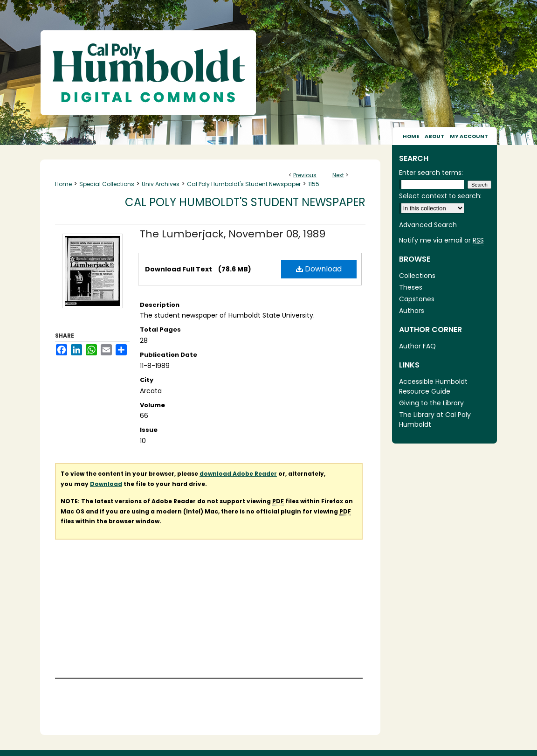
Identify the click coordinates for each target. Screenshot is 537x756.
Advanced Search (428, 225)
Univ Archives (161, 184)
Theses (411, 287)
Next (338, 175)
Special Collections (107, 184)
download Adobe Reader (238, 474)
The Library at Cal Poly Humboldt (435, 420)
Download (319, 269)
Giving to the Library (431, 403)
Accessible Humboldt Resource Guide (433, 386)
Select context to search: (440, 196)
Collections (417, 276)
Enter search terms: (431, 173)
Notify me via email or (441, 240)
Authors (412, 311)
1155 (314, 184)
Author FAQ (417, 346)
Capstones (417, 299)
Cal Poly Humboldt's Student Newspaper (244, 184)
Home (63, 184)
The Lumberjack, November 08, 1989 (233, 234)
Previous (305, 175)
